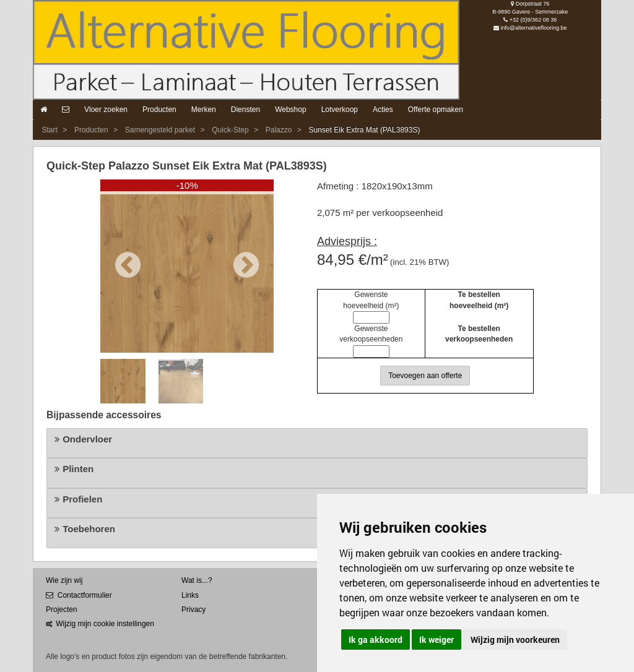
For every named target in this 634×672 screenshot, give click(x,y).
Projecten (62, 610)
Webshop (290, 110)
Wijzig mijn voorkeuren (515, 640)
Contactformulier (79, 595)
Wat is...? (197, 580)
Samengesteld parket (160, 130)
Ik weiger (436, 640)
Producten (159, 110)
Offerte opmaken (436, 110)
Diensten (245, 110)
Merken (204, 110)
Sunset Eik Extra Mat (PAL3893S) (365, 130)
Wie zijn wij (64, 580)
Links (190, 595)
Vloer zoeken (106, 110)
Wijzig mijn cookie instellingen (100, 624)
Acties (383, 110)
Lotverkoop (340, 110)
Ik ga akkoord (376, 640)
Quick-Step (230, 130)
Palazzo (279, 130)
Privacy (193, 610)
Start (49, 130)
